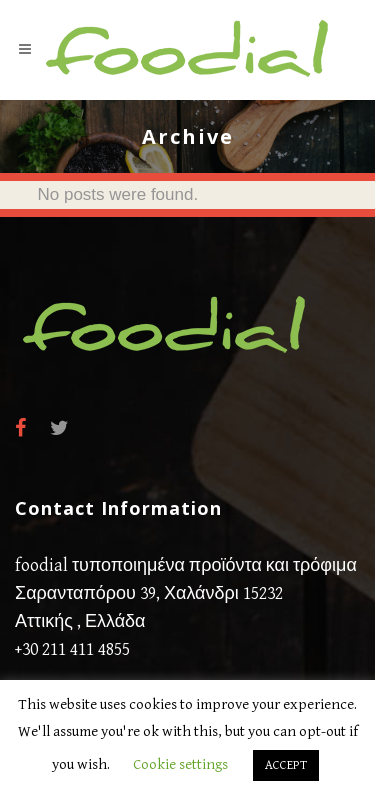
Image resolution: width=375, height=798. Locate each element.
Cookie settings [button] (180, 764)
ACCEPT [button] (286, 765)
